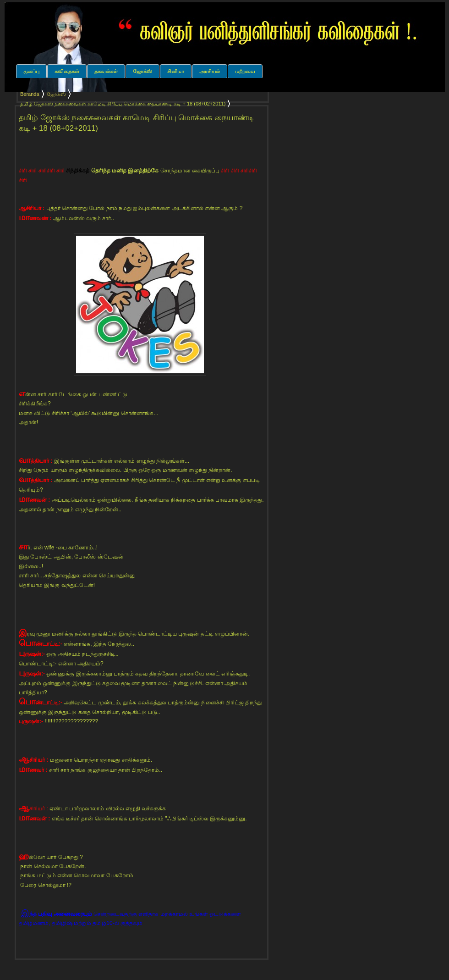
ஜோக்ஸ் (142, 71)
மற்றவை (245, 71)
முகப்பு (31, 71)
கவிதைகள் (67, 71)
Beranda (30, 94)
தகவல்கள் (106, 71)
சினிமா (176, 71)
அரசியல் (210, 71)
